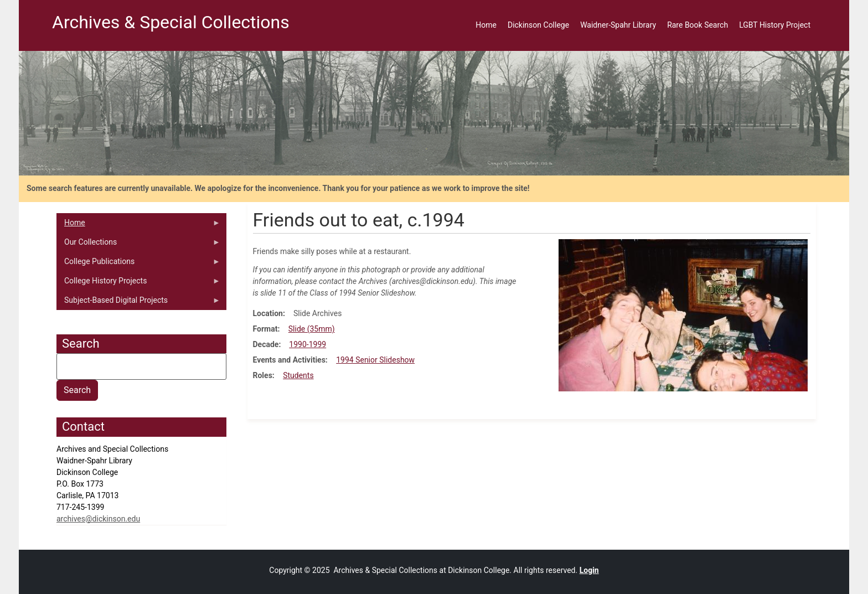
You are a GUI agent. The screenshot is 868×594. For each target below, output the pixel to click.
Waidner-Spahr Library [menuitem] (618, 25)
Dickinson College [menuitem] (538, 25)
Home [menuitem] (486, 25)
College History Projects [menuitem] (138, 283)
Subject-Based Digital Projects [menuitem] (138, 303)
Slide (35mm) (312, 329)
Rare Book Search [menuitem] (697, 25)
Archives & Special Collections (171, 22)
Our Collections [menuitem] (138, 245)
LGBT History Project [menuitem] (775, 25)
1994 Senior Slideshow (375, 360)
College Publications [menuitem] (138, 264)
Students (298, 375)
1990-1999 (308, 344)
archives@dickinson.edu (98, 519)
